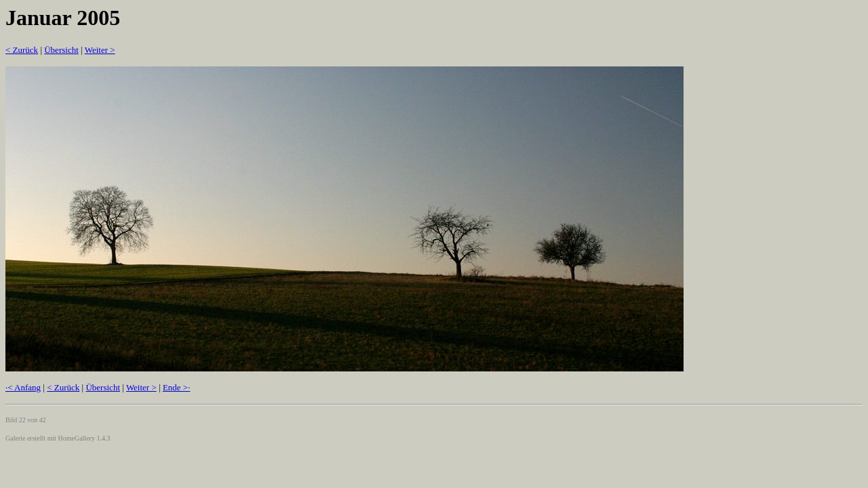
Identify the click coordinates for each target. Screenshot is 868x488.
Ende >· (177, 387)
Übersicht (61, 50)
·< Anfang (23, 387)
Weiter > (100, 50)
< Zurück (22, 50)
